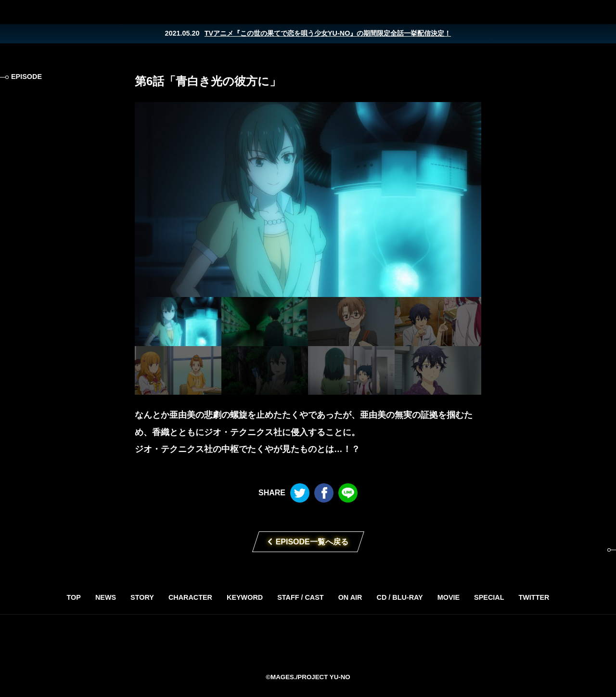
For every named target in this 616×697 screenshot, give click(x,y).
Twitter (563, 12)
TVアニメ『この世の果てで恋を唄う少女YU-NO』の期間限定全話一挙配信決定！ (328, 33)
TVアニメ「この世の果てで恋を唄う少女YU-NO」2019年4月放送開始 (308, 643)
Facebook (582, 12)
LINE (602, 12)
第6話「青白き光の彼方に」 (208, 81)
